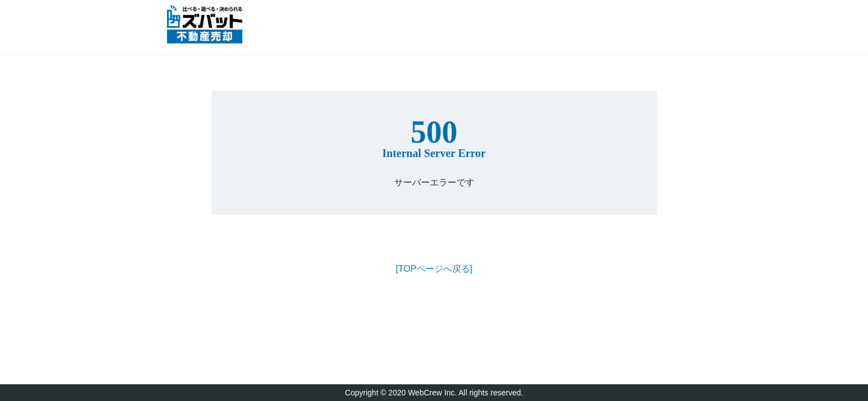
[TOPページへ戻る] (434, 269)
